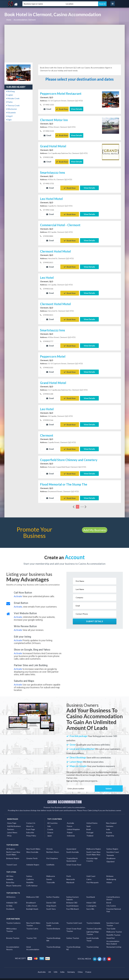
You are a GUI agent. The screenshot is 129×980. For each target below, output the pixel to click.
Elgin (9, 120)
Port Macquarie (92, 879)
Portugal (90, 829)
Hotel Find (110, 935)
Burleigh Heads (32, 906)
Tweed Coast (12, 862)
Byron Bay (10, 879)
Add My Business (95, 527)
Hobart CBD (91, 900)
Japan (50, 833)
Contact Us (31, 820)
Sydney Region (112, 846)
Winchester (12, 109)
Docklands (10, 906)
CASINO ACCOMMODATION (64, 799)
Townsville (51, 879)
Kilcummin (11, 113)
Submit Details (95, 618)
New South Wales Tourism (33, 921)
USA (56, 969)
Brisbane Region (13, 855)
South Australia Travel (93, 936)
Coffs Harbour (32, 883)
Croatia (50, 826)
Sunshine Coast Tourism (113, 921)
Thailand (90, 833)
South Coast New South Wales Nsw (93, 850)
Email (47, 109)
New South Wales (33, 846)
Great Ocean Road (74, 862)
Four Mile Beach (73, 906)
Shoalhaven (111, 855)
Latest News (12, 829)
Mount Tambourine (14, 883)
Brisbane (110, 873)
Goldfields (50, 862)
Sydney (29, 873)
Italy (49, 823)
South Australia (72, 849)
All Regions (11, 846)
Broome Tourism (13, 935)
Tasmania (110, 852)
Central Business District (113, 895)
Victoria (49, 846)
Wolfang (11, 91)
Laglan (10, 95)
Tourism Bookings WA (53, 936)
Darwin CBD (51, 900)
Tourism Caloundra (94, 926)
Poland (70, 829)
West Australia (32, 849)
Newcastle (71, 876)
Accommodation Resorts (13, 945)
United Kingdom (73, 826)
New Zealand (111, 820)
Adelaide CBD (12, 900)
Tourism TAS (31, 935)
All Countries (52, 820)
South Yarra (51, 906)
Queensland (71, 846)
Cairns (89, 876)
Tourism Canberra (13, 920)
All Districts (11, 894)
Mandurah (70, 879)
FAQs (9, 833)
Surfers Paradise (53, 894)
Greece (50, 829)
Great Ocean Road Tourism (74, 927)
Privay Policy (31, 833)
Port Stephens (52, 855)
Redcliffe (30, 879)
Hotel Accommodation (33, 945)
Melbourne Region (94, 846)
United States (92, 820)
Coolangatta (91, 903)
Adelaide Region (33, 862)
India (108, 826)
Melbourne (51, 873)
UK (50, 969)
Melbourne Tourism (114, 929)
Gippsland (110, 858)
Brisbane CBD (72, 900)
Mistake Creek (13, 98)
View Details (77, 109)
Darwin (49, 876)
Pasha (9, 102)
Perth (69, 873)
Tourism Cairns (32, 926)
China (80, 969)
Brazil (88, 826)
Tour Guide (111, 926)
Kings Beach (51, 903)
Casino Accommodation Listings (105, 978)
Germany (110, 823)
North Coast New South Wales (13, 850)
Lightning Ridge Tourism (93, 930)
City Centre (111, 903)
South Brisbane (72, 903)
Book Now (62, 109)
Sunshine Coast (113, 849)
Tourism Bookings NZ (73, 945)
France (70, 823)
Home (9, 20)
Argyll (9, 116)
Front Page (31, 826)
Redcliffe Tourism (113, 932)
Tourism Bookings (53, 944)
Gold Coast (91, 873)
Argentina (110, 833)
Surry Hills (90, 906)
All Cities (10, 873)
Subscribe (30, 829)
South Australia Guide (52, 921)
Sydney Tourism (73, 935)
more (84, 504)
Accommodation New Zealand (113, 939)
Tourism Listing (92, 944)
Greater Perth (32, 855)
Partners (11, 826)
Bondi (109, 900)
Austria (109, 829)
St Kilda (9, 903)
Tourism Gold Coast (74, 920)
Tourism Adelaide (93, 920)
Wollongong (111, 876)
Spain (89, 823)
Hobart (109, 879)
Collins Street (32, 903)
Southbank (91, 894)
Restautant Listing (114, 944)
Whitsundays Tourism (12, 927)
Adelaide (10, 876)
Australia (70, 820)
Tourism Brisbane (53, 926)
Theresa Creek (13, 105)
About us (30, 823)
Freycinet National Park (114, 907)
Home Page (12, 820)
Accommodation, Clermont (25, 20)
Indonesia (71, 833)
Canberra (30, 876)
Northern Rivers (53, 849)
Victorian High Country (92, 857)
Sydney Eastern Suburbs (73, 895)
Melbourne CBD (33, 894)
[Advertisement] (65, 44)
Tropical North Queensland (72, 857)
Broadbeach (31, 900)
